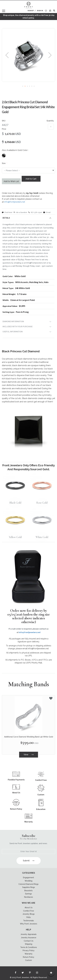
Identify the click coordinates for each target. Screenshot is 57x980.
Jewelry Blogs (29, 914)
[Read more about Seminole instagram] (37, 973)
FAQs (29, 917)
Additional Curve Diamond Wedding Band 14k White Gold (29, 737)
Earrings (28, 894)
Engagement (28, 878)
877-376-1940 (35, 212)
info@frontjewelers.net (15, 202)
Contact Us (29, 941)
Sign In (40, 11)
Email (47, 212)
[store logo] (29, 5)
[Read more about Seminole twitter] (23, 973)
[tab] (28, 218)
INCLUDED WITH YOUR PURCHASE (18, 327)
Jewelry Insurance (29, 938)
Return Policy (29, 957)
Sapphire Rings (29, 887)
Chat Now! (7, 212)
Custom (28, 960)
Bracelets (28, 891)
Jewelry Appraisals (28, 934)
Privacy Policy (29, 950)
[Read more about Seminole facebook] (15, 973)
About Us (29, 908)
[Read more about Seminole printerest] (30, 973)
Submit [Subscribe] (29, 861)
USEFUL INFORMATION (13, 332)
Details (6, 218)
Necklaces (29, 897)
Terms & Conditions (29, 947)
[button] (7, 55)
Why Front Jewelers (29, 924)
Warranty (29, 954)
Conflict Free (29, 911)
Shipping (29, 944)
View (29, 755)
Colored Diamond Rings (28, 884)
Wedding (28, 881)
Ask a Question (20, 212)
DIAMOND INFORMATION (13, 322)
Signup (31, 11)
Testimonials (28, 921)
